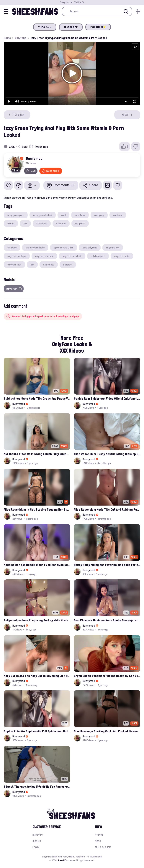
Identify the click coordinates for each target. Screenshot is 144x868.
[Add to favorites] (8, 185)
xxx (25, 223)
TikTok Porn (45, 27)
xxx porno (80, 223)
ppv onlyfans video (64, 248)
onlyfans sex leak (44, 256)
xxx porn (68, 265)
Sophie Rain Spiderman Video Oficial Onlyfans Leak (107, 398)
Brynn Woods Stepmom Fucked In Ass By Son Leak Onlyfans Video (107, 676)
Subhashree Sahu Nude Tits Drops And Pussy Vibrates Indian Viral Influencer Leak (37, 398)
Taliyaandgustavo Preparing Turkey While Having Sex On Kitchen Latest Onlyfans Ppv (37, 620)
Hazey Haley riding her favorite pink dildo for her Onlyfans (107, 565)
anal (63, 215)
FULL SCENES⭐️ (98, 27)
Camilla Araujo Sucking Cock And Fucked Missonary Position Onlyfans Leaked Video (107, 731)
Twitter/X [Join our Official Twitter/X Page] (79, 2)
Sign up (37, 841)
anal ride (118, 215)
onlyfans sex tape (17, 256)
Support (38, 835)
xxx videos (42, 223)
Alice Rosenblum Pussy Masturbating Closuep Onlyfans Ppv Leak (107, 454)
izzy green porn (16, 215)
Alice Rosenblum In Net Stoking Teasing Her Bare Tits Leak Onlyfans (37, 509)
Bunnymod (34, 158)
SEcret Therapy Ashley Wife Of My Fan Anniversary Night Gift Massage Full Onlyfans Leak (37, 787)
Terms (99, 835)
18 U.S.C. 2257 (103, 847)
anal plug (99, 215)
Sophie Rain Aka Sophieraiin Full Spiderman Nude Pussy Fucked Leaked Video (37, 731)
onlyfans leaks (122, 256)
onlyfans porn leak (72, 256)
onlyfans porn (98, 256)
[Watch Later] (19, 185)
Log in (36, 847)
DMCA (98, 841)
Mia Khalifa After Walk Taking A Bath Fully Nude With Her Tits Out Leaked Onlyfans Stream (37, 454)
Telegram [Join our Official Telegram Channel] (65, 2)
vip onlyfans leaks (35, 248)
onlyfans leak (14, 265)
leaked (11, 223)
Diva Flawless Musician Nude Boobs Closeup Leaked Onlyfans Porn (107, 620)
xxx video (61, 223)
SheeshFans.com (66, 860)
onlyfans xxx (113, 248)
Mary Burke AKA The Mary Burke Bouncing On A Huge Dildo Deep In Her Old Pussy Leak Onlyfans (37, 676)
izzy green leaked (43, 215)
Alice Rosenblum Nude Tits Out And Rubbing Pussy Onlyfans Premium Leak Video (107, 509)
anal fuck (80, 215)
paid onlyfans (90, 248)
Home (7, 38)
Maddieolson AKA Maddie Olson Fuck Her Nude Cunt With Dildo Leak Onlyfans (37, 565)
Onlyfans (21, 38)
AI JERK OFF (71, 27)
